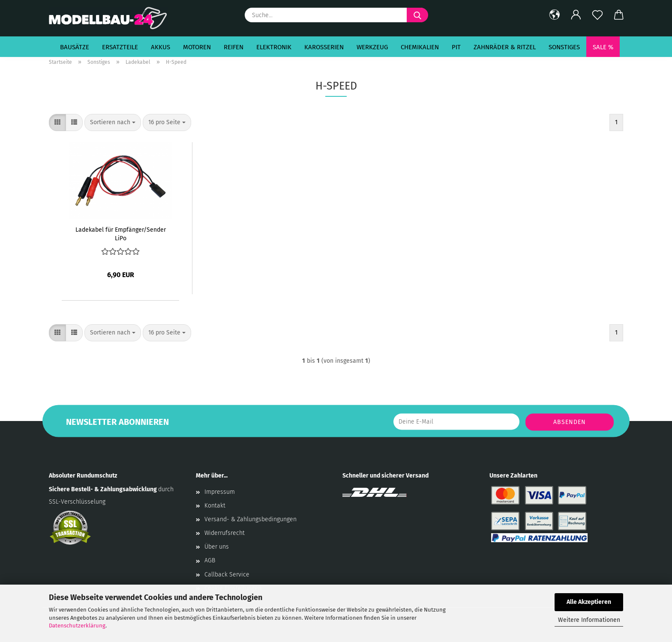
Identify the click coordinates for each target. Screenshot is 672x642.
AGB (210, 560)
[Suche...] (417, 15)
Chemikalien (420, 47)
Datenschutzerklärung (77, 626)
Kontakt (215, 506)
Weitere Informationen (589, 620)
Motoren (197, 47)
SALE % (603, 47)
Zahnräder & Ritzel (505, 47)
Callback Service (227, 575)
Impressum (220, 492)
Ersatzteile (120, 47)
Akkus (160, 47)
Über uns (217, 547)
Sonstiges (564, 47)
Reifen (234, 47)
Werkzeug (372, 47)
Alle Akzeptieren (589, 602)
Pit (456, 47)
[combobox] (113, 122)
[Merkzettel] (597, 15)
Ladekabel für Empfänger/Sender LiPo (121, 233)
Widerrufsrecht (225, 533)
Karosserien (324, 47)
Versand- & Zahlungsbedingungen (250, 519)
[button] (555, 15)
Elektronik (274, 47)
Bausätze (75, 47)
